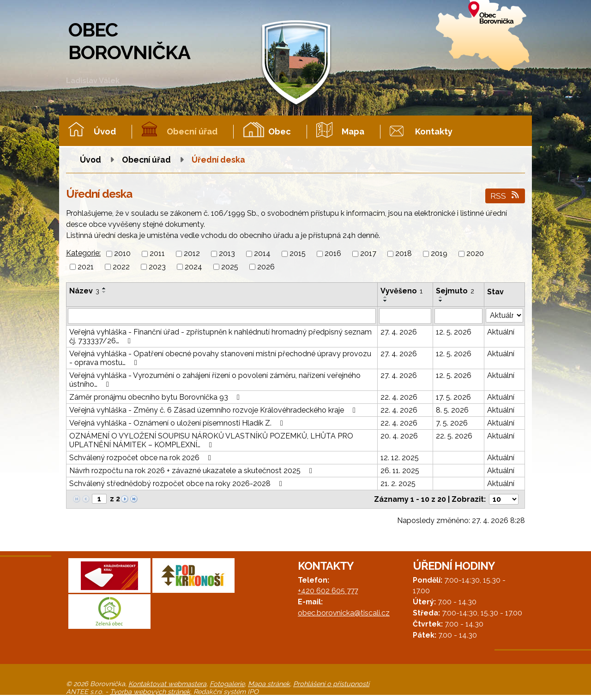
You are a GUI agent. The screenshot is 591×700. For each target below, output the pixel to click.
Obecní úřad (192, 131)
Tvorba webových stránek (150, 691)
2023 (157, 267)
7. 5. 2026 (452, 423)
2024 (193, 267)
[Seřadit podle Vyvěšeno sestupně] (386, 301)
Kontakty (434, 131)
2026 (266, 267)
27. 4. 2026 (399, 332)
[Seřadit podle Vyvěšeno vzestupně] (386, 297)
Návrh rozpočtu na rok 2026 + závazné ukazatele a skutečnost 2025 (192, 471)
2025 (230, 267)
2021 (86, 267)
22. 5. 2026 (454, 436)
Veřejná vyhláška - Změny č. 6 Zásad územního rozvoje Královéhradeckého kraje (214, 410)
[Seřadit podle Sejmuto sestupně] (441, 301)
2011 (157, 254)
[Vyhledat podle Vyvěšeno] (405, 316)
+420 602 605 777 (328, 591)
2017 (368, 254)
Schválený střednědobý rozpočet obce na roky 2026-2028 (177, 484)
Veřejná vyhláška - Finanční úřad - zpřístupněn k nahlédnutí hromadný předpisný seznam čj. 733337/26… (220, 336)
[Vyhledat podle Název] (222, 316)
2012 (192, 254)
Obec (280, 131)
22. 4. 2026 (399, 397)
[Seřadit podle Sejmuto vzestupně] (441, 297)
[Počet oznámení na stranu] (504, 499)
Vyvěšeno (401, 291)
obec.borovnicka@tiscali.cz (344, 613)
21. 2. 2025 (398, 484)
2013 (227, 254)
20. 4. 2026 (399, 436)
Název (84, 291)
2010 (122, 254)
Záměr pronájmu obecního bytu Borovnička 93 (156, 397)
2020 (475, 254)
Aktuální (501, 332)
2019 (439, 254)
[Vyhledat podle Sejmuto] (459, 316)
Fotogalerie (227, 684)
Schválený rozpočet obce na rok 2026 (142, 458)
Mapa (353, 131)
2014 (262, 254)
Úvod (105, 131)
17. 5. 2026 (453, 397)
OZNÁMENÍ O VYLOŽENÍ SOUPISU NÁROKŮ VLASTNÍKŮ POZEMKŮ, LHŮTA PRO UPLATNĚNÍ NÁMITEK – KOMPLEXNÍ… (211, 440)
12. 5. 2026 (454, 332)
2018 (404, 254)
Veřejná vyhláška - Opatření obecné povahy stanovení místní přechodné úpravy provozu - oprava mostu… (220, 358)
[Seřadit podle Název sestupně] (104, 292)
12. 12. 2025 (400, 458)
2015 (298, 254)
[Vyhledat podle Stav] (504, 315)
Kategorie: (83, 253)
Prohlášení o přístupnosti (331, 684)
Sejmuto (455, 291)
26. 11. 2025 (400, 471)
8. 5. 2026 (452, 410)
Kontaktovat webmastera (167, 684)
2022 (121, 267)
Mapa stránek (269, 684)
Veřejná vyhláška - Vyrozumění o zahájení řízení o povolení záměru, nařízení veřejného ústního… (215, 380)
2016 (333, 254)
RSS (505, 196)
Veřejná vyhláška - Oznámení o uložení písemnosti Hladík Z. (178, 423)
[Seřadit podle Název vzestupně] (104, 288)
